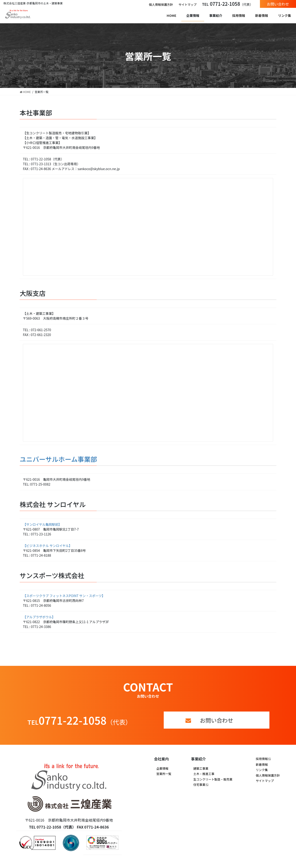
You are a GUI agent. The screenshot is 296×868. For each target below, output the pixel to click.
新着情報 (262, 764)
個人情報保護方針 (161, 5)
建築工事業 (201, 768)
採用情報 (262, 759)
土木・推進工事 (204, 774)
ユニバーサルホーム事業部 (58, 459)
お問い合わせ (278, 4)
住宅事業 (199, 785)
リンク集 (262, 770)
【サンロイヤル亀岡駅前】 (42, 524)
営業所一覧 (164, 774)
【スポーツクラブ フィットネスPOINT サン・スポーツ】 (64, 596)
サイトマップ (188, 5)
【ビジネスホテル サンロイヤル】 (48, 546)
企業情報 (162, 768)
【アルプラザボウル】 (39, 617)
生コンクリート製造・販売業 (213, 779)
